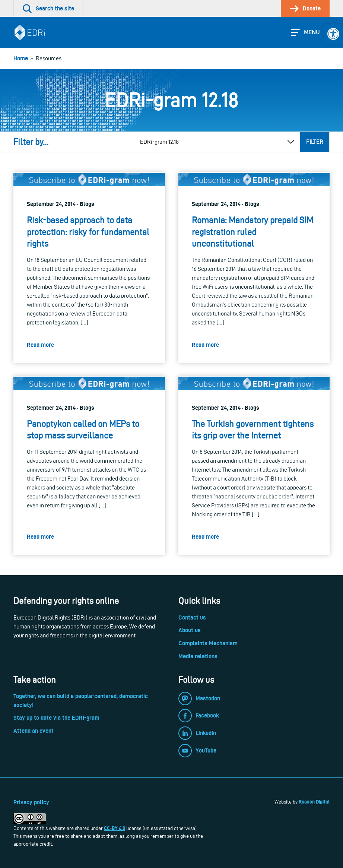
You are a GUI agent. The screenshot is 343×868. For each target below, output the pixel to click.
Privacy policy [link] (31, 802)
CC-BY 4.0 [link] (115, 828)
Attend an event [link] (34, 731)
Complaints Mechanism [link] (208, 643)
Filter (315, 142)
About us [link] (190, 630)
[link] (333, 34)
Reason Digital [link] (314, 802)
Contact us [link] (192, 617)
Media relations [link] (198, 656)
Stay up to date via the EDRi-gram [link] (56, 718)
